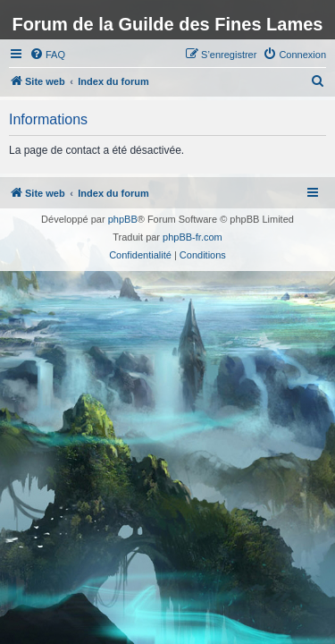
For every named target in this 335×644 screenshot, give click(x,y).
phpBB (123, 219)
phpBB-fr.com (193, 237)
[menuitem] (47, 55)
